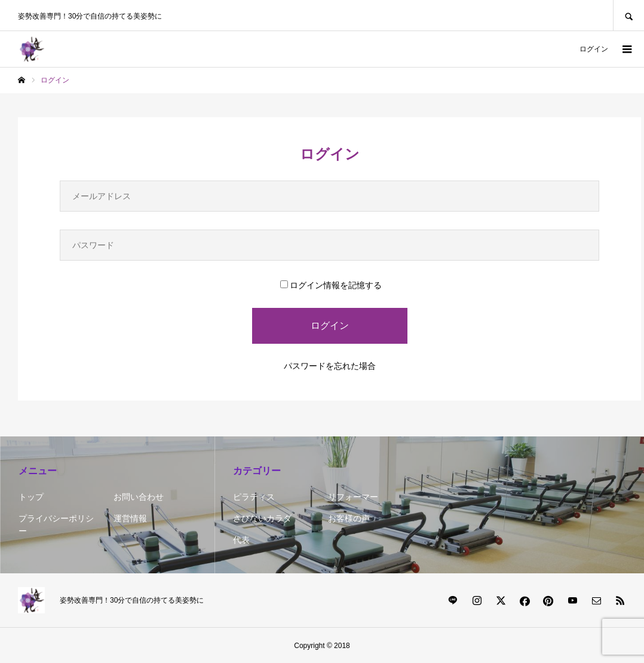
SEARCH (628, 15)
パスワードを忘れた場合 (330, 366)
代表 (241, 540)
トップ (31, 497)
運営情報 (130, 518)
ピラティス (254, 497)
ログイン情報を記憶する (331, 285)
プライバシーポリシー (56, 525)
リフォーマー (353, 497)
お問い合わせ (139, 497)
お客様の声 (349, 518)
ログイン (594, 49)
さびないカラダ (262, 518)
